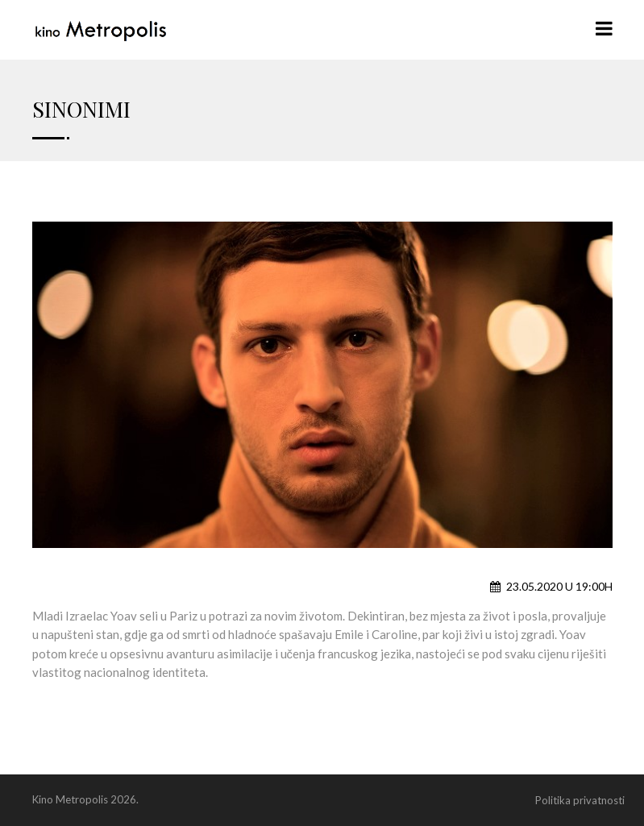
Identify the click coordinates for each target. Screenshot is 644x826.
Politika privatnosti (580, 800)
